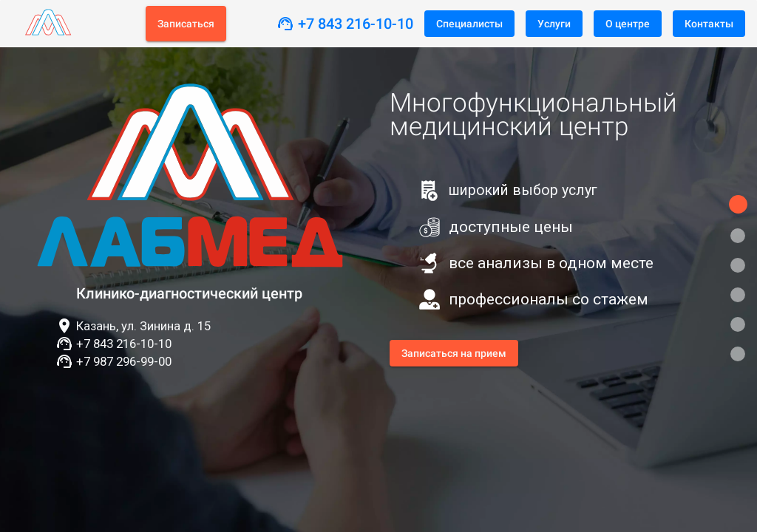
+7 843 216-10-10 (356, 24)
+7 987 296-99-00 (124, 361)
